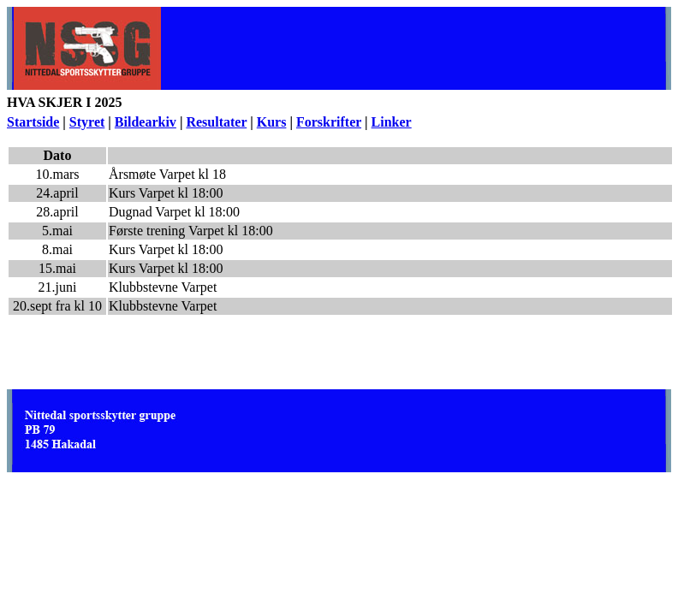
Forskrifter (329, 122)
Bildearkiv (146, 122)
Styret (87, 122)
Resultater (216, 122)
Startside (33, 122)
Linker (392, 122)
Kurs (272, 122)
